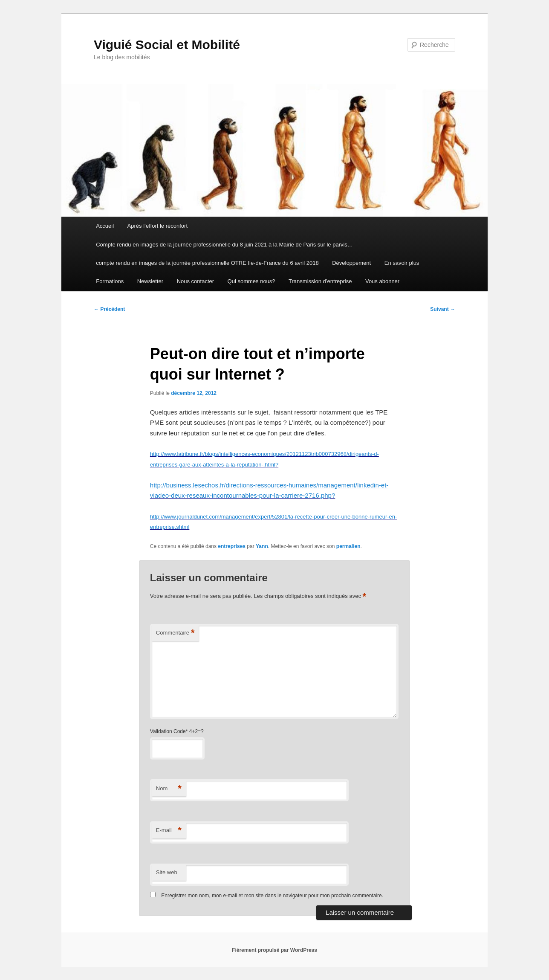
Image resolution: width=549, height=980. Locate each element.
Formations (110, 281)
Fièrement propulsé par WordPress (274, 950)
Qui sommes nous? (251, 281)
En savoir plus (402, 263)
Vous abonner (382, 281)
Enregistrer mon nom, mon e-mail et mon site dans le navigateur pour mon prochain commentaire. (272, 896)
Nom (169, 789)
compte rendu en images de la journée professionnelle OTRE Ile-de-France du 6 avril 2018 (207, 263)
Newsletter (150, 281)
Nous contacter (195, 281)
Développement (351, 263)
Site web (167, 872)
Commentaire (175, 633)
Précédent (109, 309)
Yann (262, 546)
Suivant (443, 309)
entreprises (232, 546)
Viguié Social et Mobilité (167, 45)
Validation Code (168, 731)
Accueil (105, 226)
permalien (348, 546)
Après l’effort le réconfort (157, 226)
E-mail (169, 831)
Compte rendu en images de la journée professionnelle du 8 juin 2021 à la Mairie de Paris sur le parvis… (224, 245)
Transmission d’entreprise (320, 281)
